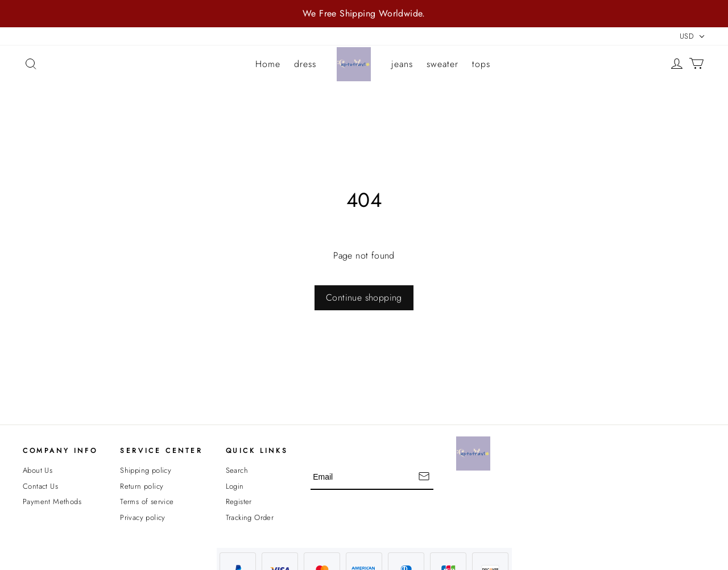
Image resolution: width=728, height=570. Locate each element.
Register (239, 502)
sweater (442, 64)
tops (481, 64)
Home (268, 64)
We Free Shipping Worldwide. (364, 13)
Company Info (60, 451)
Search (237, 470)
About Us (38, 470)
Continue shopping (364, 298)
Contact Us (40, 486)
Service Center (161, 451)
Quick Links (257, 451)
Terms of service (147, 502)
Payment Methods (52, 502)
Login (235, 486)
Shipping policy (146, 470)
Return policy (142, 486)
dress (305, 64)
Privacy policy (143, 517)
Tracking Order (250, 517)
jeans (402, 64)
